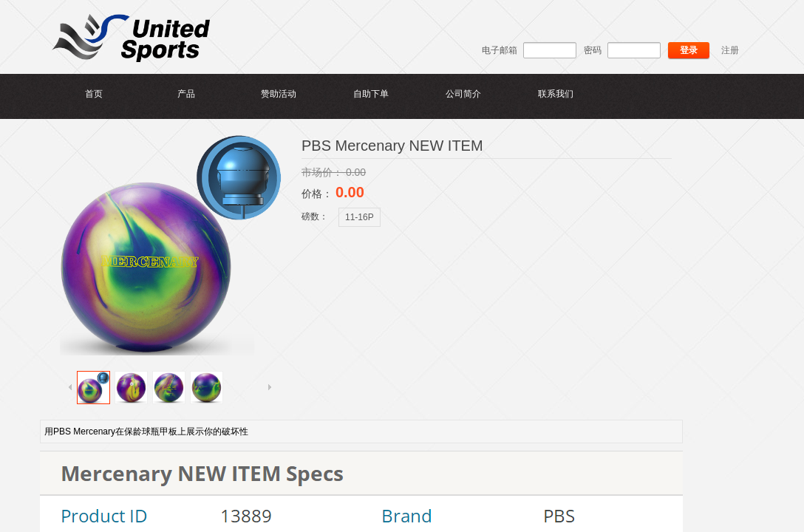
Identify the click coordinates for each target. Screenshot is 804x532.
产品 (186, 94)
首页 (94, 94)
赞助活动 (279, 94)
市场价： (324, 172)
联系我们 (556, 94)
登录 (689, 50)
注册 (730, 50)
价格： (318, 194)
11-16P (360, 217)
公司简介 (463, 94)
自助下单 (371, 94)
